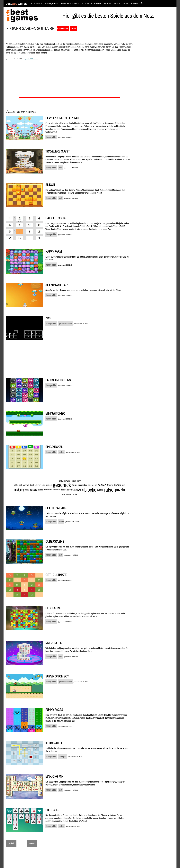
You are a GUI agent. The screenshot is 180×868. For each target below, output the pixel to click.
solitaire (34, 490)
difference (110, 485)
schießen (49, 485)
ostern (123, 485)
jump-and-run (92, 485)
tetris (64, 495)
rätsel (109, 490)
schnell (26, 485)
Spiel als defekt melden (31, 59)
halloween (38, 485)
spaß (27, 490)
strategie (74, 485)
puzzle (120, 490)
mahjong (19, 490)
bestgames (16, 4)
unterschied (57, 490)
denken (102, 485)
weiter (32, 843)
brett (32, 485)
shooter (69, 494)
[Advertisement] (155, 74)
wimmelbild (83, 485)
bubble (41, 490)
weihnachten (48, 490)
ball (20, 485)
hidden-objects (67, 490)
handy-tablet (63, 28)
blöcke (90, 490)
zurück (11, 843)
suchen (100, 490)
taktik (74, 494)
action (44, 485)
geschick (62, 485)
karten (73, 28)
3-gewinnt (78, 490)
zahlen (16, 485)
